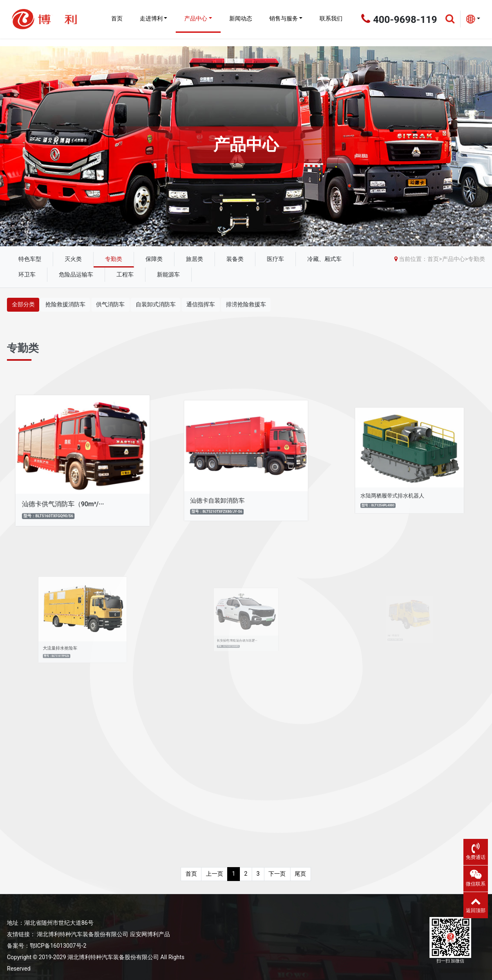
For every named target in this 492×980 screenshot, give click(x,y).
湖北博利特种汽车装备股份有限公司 (83, 934)
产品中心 (196, 18)
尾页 (300, 874)
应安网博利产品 (150, 934)
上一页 (215, 874)
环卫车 (27, 274)
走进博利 (151, 18)
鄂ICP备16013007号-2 (58, 946)
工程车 (125, 274)
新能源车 (168, 274)
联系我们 (331, 18)
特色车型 (30, 259)
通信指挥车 (201, 304)
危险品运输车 (76, 274)
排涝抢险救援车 (246, 304)
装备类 (235, 259)
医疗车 (275, 259)
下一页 (277, 874)
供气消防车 (110, 304)
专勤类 (114, 259)
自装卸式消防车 (156, 304)
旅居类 (195, 259)
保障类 (154, 259)
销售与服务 (284, 18)
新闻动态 (241, 18)
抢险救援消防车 (65, 304)
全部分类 (23, 304)
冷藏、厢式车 (324, 259)
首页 (117, 18)
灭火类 (73, 259)
